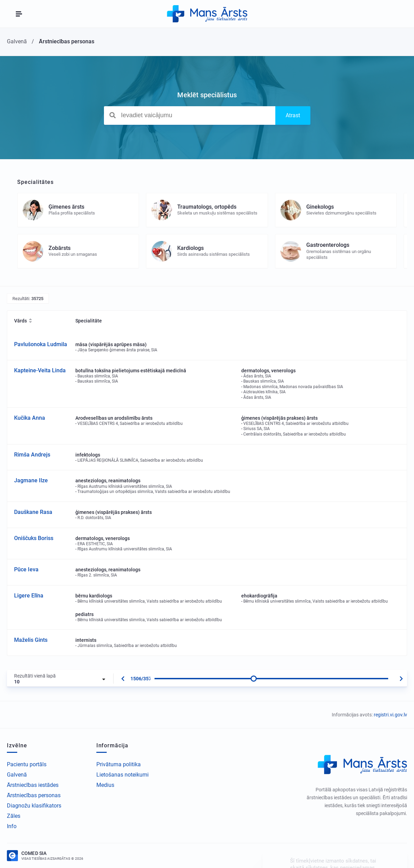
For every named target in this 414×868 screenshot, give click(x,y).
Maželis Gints (31, 640)
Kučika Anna (30, 418)
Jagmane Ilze (31, 480)
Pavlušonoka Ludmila (41, 344)
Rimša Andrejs (32, 455)
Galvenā (17, 775)
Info (12, 826)
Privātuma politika (119, 764)
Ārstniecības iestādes (33, 785)
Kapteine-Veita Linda (40, 370)
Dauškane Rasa (33, 512)
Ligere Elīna (29, 596)
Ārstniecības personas (34, 795)
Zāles (14, 816)
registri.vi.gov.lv (390, 715)
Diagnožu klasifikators (34, 806)
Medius (105, 785)
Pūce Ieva (26, 569)
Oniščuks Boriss (34, 538)
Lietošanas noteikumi (123, 775)
